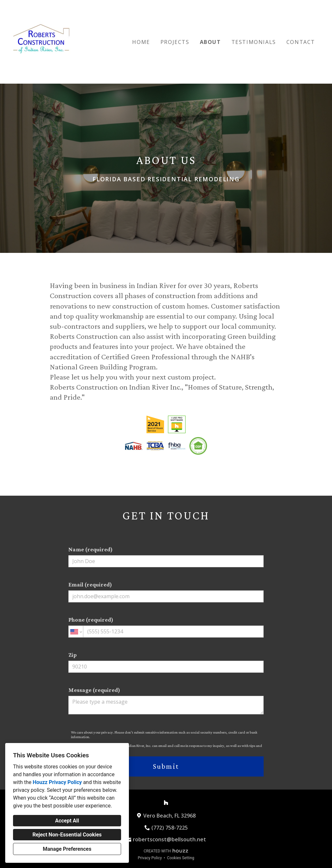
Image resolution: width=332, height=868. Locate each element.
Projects (175, 42)
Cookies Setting (181, 858)
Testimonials (254, 42)
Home (141, 42)
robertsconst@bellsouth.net (169, 839)
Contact (301, 42)
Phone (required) (166, 627)
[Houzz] (166, 803)
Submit (166, 766)
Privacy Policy (150, 858)
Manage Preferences (67, 849)
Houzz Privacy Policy (57, 782)
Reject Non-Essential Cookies (67, 835)
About (210, 42)
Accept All (67, 821)
